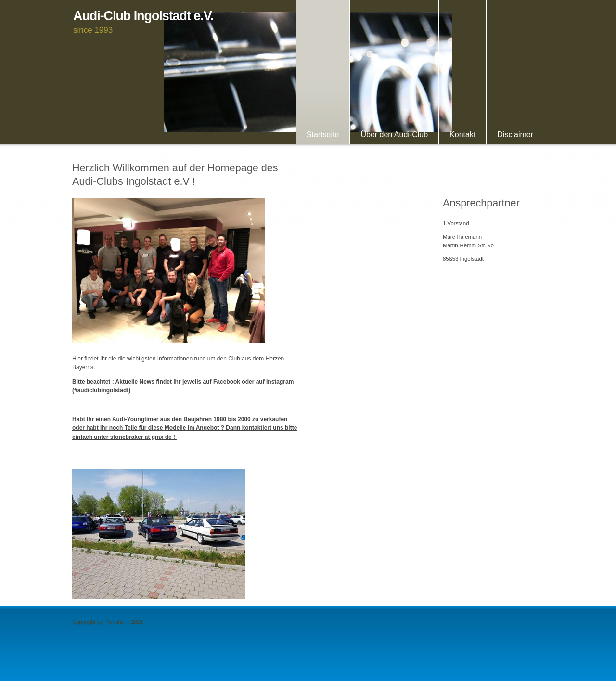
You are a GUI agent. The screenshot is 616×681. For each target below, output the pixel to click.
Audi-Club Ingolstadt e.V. (143, 16)
